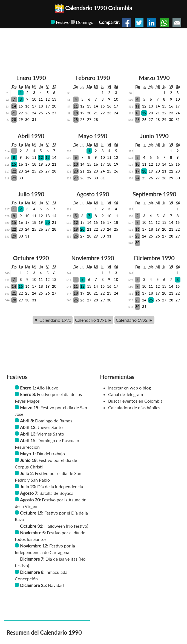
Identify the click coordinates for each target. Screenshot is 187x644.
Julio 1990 (31, 194)
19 (48, 106)
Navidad (56, 585)
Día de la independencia (60, 486)
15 (21, 106)
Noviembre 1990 (93, 258)
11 (41, 99)
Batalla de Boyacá (56, 493)
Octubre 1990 (31, 258)
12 (48, 99)
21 (14, 113)
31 (34, 120)
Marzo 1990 (154, 78)
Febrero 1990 (93, 78)
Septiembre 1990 (154, 194)
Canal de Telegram (126, 394)
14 (14, 106)
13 (54, 99)
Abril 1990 (31, 136)
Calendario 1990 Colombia (93, 8)
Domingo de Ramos (54, 421)
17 (34, 106)
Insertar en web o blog (130, 388)
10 (34, 99)
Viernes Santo (51, 434)
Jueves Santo (50, 427)
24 (34, 113)
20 (54, 106)
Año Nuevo (48, 388)
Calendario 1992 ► (134, 320)
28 (14, 120)
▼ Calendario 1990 (53, 320)
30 (27, 120)
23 (27, 113)
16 (27, 106)
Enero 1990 (31, 78)
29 (21, 120)
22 (21, 113)
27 (54, 113)
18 (41, 106)
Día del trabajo (51, 454)
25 (41, 113)
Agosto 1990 (93, 194)
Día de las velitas (61, 559)
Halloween (55, 526)
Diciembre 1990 (154, 258)
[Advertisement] (93, 44)
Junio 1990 (154, 136)
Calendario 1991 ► (94, 320)
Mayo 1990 (93, 136)
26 (48, 113)
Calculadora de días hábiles (134, 407)
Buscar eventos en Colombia (135, 401)
